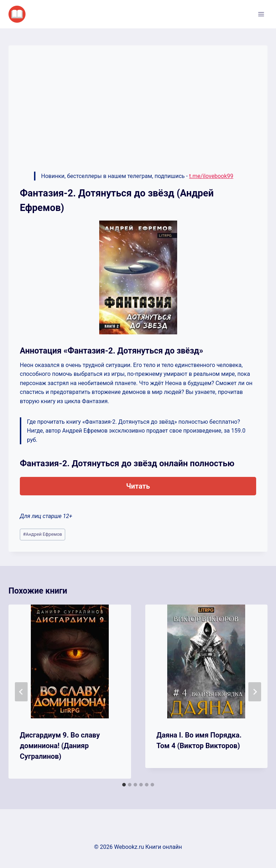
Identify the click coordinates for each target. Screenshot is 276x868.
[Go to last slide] (21, 692)
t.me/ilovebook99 (211, 176)
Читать (138, 486)
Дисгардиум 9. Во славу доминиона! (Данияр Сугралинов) (60, 746)
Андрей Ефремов (43, 534)
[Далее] (255, 692)
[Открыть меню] (261, 14)
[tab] (124, 785)
